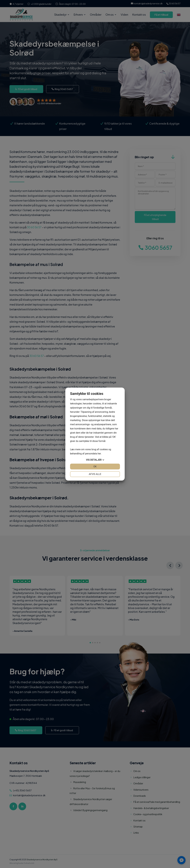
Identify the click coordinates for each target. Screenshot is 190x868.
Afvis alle (95, 474)
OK (95, 467)
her (99, 454)
